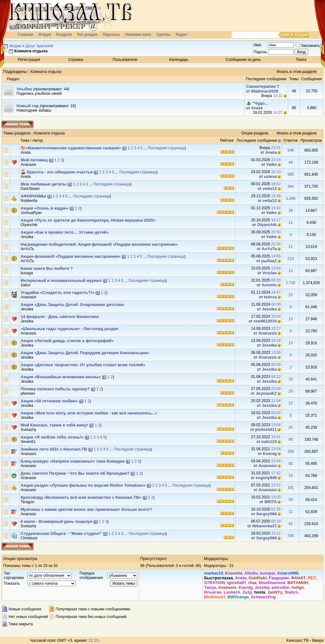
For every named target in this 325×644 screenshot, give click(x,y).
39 (291, 500)
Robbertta (29, 201)
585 (291, 174)
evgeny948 (266, 478)
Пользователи (125, 60)
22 (291, 403)
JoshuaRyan (31, 213)
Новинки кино (138, 35)
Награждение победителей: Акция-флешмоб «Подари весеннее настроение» (99, 244)
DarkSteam (30, 189)
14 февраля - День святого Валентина (60, 317)
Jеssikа (27, 237)
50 (291, 464)
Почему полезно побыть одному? (55, 389)
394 (291, 186)
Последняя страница (166, 148)
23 (291, 295)
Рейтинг (227, 140)
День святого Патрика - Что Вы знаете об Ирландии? (75, 473)
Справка (76, 60)
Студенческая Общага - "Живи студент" (61, 533)
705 (291, 536)
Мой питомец (34, 160)
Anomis (269, 285)
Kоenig (270, 454)
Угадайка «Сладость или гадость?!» (57, 293)
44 (291, 162)
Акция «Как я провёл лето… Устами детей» (65, 232)
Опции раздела (255, 133)
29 (291, 391)
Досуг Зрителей (39, 46)
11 (291, 223)
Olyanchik (29, 225)
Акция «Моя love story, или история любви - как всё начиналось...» (89, 413)
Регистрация (29, 60)
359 (291, 452)
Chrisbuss (29, 538)
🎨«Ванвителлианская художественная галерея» (71, 148)
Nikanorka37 (265, 526)
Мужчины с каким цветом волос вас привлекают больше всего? (86, 509)
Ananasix (28, 165)
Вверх (318, 640)
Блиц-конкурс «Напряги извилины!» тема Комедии (73, 461)
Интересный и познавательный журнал (61, 280)
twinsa (270, 297)
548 (291, 150)
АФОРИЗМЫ (33, 196)
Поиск (301, 60)
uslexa (270, 176)
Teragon (27, 502)
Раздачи (64, 35)
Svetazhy (28, 430)
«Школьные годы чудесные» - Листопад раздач (70, 329)
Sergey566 (266, 514)
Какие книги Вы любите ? (47, 268)
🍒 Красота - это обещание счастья (57, 172)
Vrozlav (270, 273)
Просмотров (311, 140)
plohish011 (266, 429)
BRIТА (271, 502)
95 (291, 439)
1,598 (291, 198)
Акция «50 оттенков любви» (49, 401)
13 (291, 271)
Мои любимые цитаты (43, 184)
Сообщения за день (243, 60)
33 (291, 379)
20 (291, 427)
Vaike (272, 164)
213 (291, 259)
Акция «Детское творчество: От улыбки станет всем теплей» (83, 365)
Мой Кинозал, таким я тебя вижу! (54, 425)
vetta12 (270, 189)
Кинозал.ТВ (297, 640)
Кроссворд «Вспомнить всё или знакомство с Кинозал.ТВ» (81, 497)
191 (291, 488)
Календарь (179, 60)
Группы (163, 35)
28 (291, 211)
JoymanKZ (266, 393)
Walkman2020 (265, 91)
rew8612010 (265, 321)
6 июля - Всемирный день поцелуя (56, 521)
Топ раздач (87, 35)
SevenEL (28, 442)
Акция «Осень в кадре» (44, 208)
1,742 (291, 283)
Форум (45, 35)
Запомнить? (309, 46)
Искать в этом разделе (296, 72)
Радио (181, 35)
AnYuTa (27, 249)
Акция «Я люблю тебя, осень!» (52, 437)
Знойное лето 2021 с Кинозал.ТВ (54, 449)
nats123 (269, 442)
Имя (257, 45)
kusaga (27, 273)
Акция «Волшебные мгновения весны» (61, 377)
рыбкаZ (269, 261)
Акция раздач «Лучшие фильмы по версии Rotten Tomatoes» (83, 485)
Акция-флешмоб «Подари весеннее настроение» (71, 256)
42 (291, 524)
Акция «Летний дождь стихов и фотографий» (67, 341)
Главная (26, 35)
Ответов (290, 140)
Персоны (111, 35)
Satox (26, 285)
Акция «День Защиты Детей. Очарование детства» (73, 305)
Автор (38, 140)
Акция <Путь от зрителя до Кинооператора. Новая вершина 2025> (88, 220)
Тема (25, 140)
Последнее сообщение (257, 140)
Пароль (260, 52)
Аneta (257, 108)
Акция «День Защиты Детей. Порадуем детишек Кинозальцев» (85, 353)
